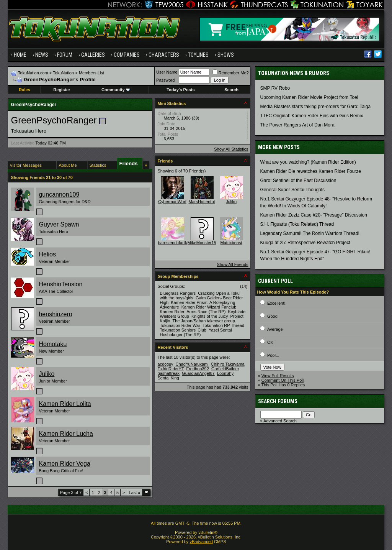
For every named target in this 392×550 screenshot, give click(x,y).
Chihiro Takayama (228, 364)
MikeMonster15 (202, 243)
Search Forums (278, 401)
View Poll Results (278, 376)
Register (62, 90)
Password (165, 80)
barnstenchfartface (176, 243)
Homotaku (53, 344)
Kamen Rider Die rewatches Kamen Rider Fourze (311, 171)
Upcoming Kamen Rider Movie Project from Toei (309, 97)
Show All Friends (233, 264)
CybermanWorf (172, 202)
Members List (91, 73)
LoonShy (225, 373)
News (42, 55)
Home (20, 55)
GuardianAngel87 (198, 373)
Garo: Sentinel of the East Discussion (298, 181)
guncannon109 (59, 195)
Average (275, 329)
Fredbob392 (197, 369)
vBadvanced (201, 542)
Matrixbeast (231, 243)
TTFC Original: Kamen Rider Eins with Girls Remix (312, 116)
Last (135, 493)
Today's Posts (180, 90)
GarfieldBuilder (225, 369)
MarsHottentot (202, 202)
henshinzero (55, 314)
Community (116, 90)
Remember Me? (231, 73)
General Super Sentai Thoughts (293, 190)
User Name (167, 72)
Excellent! (276, 303)
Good (272, 316)
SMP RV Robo (275, 88)
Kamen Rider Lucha (66, 434)
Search (231, 90)
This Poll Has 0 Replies (283, 385)
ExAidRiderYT (171, 369)
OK (270, 342)
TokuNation (63, 73)
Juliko (47, 374)
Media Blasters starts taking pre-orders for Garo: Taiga (316, 107)
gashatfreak (169, 373)
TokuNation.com (33, 73)
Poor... (273, 355)
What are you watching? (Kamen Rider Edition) (308, 162)
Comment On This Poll (283, 380)
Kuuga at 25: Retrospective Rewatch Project (305, 243)
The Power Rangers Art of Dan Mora (297, 125)
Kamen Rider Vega (64, 464)
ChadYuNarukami (192, 364)
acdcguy (166, 364)
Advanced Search (280, 421)
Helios (47, 254)
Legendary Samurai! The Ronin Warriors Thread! (310, 233)
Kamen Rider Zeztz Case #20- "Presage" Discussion (314, 215)
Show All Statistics (231, 149)
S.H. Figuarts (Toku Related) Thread (297, 224)
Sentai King (168, 378)
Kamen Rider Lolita (65, 404)
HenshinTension (60, 284)
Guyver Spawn (59, 224)
